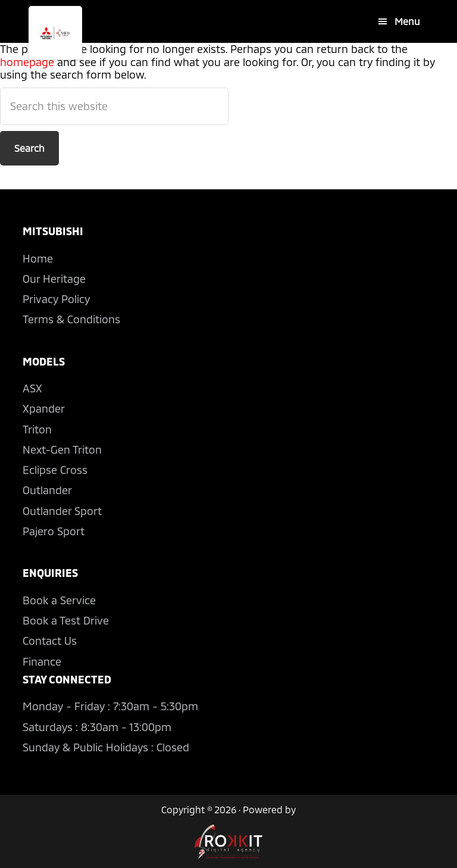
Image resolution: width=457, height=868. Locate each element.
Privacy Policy (56, 299)
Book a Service (59, 600)
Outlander (47, 490)
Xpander (44, 408)
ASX (32, 388)
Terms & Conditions (71, 319)
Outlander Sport (62, 511)
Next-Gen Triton (62, 449)
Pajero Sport (54, 531)
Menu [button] (407, 21)
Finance (42, 661)
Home (38, 258)
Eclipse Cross (55, 470)
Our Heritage (54, 279)
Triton (37, 429)
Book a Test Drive (66, 620)
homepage (27, 62)
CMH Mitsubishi (55, 33)
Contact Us (50, 641)
